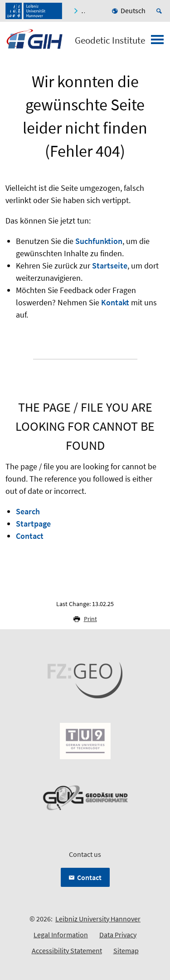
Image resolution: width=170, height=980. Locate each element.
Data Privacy (118, 935)
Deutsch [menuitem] (133, 10)
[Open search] (160, 11)
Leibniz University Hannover (98, 919)
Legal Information (61, 935)
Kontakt (115, 302)
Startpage (33, 524)
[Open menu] (157, 42)
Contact (30, 536)
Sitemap (126, 950)
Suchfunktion (99, 241)
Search (28, 511)
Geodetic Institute (110, 40)
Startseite (110, 266)
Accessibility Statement (67, 950)
